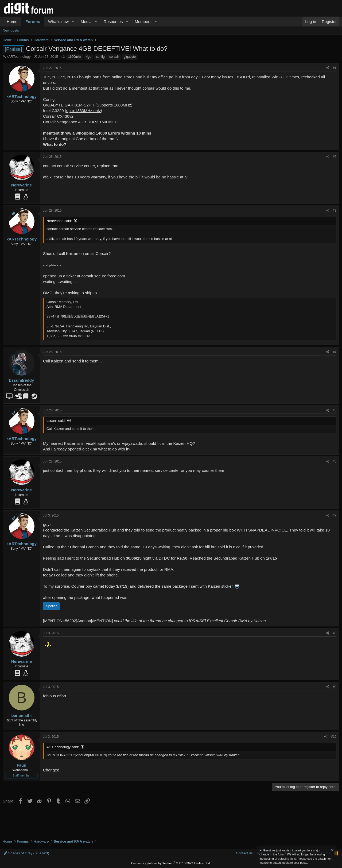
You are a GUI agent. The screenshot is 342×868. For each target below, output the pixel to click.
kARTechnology (19, 57)
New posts (11, 30)
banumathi (22, 715)
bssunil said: (56, 421)
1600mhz (75, 57)
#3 (335, 211)
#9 (335, 687)
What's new (58, 22)
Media (86, 22)
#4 (335, 352)
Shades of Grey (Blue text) (26, 853)
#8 (335, 633)
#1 (335, 68)
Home (12, 22)
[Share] (328, 68)
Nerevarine (22, 185)
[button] (73, 22)
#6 (335, 461)
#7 (335, 515)
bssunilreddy (22, 380)
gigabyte (130, 57)
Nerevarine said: (59, 221)
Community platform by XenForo (171, 863)
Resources (113, 22)
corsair (114, 57)
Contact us (244, 853)
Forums (33, 22)
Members (143, 22)
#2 (335, 157)
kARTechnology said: (63, 747)
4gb (89, 57)
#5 (335, 410)
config (100, 57)
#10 (334, 737)
